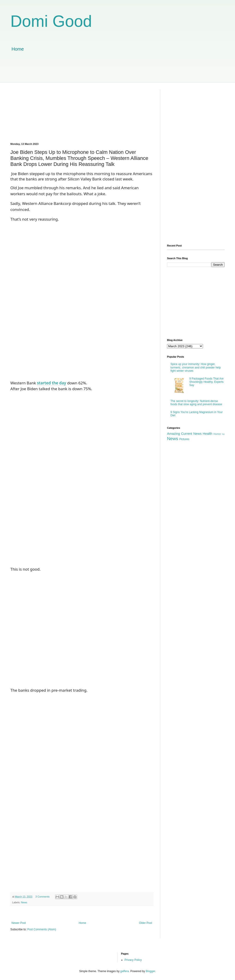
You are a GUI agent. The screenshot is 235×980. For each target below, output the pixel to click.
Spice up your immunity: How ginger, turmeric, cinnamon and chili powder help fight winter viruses (196, 367)
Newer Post (19, 923)
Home (18, 49)
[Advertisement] (117, 72)
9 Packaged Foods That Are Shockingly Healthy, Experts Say (207, 382)
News (24, 902)
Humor (217, 434)
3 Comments (43, 897)
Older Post (145, 923)
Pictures (184, 439)
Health (208, 434)
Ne (223, 434)
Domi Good (51, 21)
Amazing (173, 434)
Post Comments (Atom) (42, 929)
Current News (191, 434)
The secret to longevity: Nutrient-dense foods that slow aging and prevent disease (196, 403)
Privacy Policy (133, 960)
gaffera (125, 971)
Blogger (151, 971)
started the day (51, 383)
